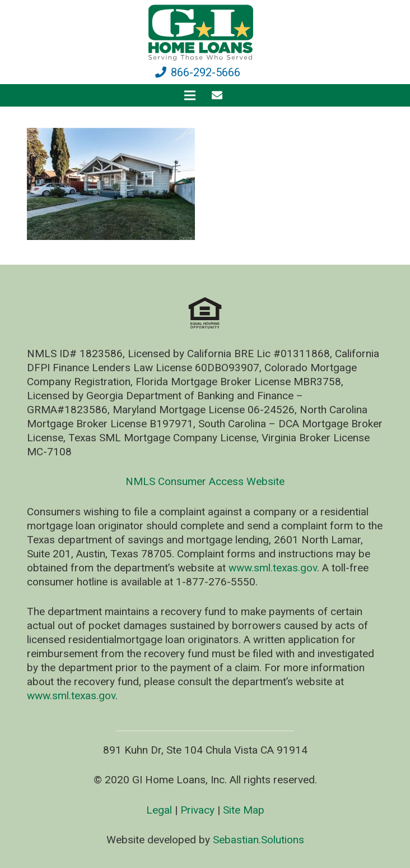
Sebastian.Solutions (258, 840)
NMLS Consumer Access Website (205, 481)
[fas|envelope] (219, 95)
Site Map (244, 810)
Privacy (197, 810)
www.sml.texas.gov (273, 568)
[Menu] (190, 95)
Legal (159, 810)
